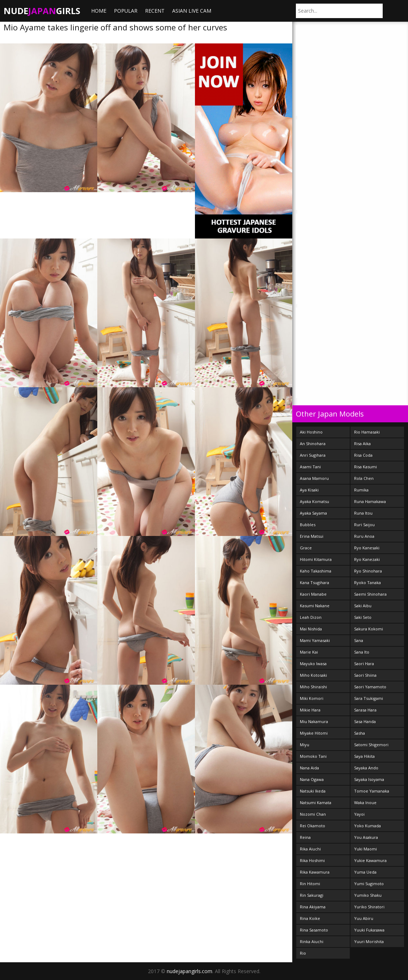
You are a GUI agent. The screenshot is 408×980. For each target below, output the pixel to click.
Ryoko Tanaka (367, 582)
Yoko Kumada (367, 826)
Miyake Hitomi (314, 733)
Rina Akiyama (313, 907)
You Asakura (366, 837)
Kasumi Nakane (315, 606)
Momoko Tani (313, 756)
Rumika (361, 490)
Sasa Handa (365, 721)
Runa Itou (363, 513)
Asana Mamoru (314, 478)
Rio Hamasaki (367, 432)
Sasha (360, 733)
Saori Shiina (365, 675)
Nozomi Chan (313, 814)
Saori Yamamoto (370, 687)
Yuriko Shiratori (369, 907)
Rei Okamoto (313, 826)
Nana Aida (309, 768)
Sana (359, 640)
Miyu (305, 745)
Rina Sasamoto (314, 930)
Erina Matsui (312, 536)
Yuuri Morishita (369, 941)
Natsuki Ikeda (313, 791)
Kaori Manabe (313, 594)
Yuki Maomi (365, 849)
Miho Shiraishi (313, 687)
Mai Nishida (311, 629)
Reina (305, 837)
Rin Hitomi (310, 884)
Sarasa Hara (365, 710)
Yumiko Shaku (368, 895)
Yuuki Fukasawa (369, 930)
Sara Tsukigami (369, 698)
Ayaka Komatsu (314, 501)
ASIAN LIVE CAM (192, 11)
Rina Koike (310, 918)
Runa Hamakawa (370, 501)
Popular (126, 11)
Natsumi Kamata (316, 802)
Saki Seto (363, 617)
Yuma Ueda (365, 872)
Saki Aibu (363, 606)
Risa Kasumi (365, 467)
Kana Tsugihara (314, 582)
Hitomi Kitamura (316, 559)
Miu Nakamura (314, 721)
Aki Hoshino (311, 432)
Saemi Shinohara (370, 594)
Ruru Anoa (364, 536)
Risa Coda (363, 455)
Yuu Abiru (364, 918)
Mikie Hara (310, 710)
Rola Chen (364, 478)
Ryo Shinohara (368, 571)
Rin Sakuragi (312, 895)
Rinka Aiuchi (312, 941)
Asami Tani (310, 467)
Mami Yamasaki (315, 640)
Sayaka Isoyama (369, 779)
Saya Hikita (364, 756)
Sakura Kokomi (369, 629)
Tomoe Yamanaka (372, 791)
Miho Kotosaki (313, 675)
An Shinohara (313, 443)
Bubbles (308, 525)
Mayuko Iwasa (313, 664)
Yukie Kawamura (370, 860)
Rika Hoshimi (312, 860)
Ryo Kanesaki (367, 548)
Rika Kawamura (315, 872)
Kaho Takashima (316, 571)
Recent (155, 11)
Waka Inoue (365, 802)
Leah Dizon (311, 617)
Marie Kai (309, 652)
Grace (306, 548)
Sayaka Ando (366, 768)
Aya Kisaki (309, 490)
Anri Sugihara (313, 455)
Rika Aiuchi (310, 849)
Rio (303, 953)
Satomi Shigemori (371, 745)
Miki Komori (312, 698)
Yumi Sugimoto (369, 884)
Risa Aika (362, 443)
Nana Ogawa (312, 779)
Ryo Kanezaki (367, 559)
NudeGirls (42, 11)
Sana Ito (362, 652)
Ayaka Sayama (313, 513)
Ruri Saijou (364, 525)
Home (99, 11)
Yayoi (359, 814)
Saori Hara (364, 664)
